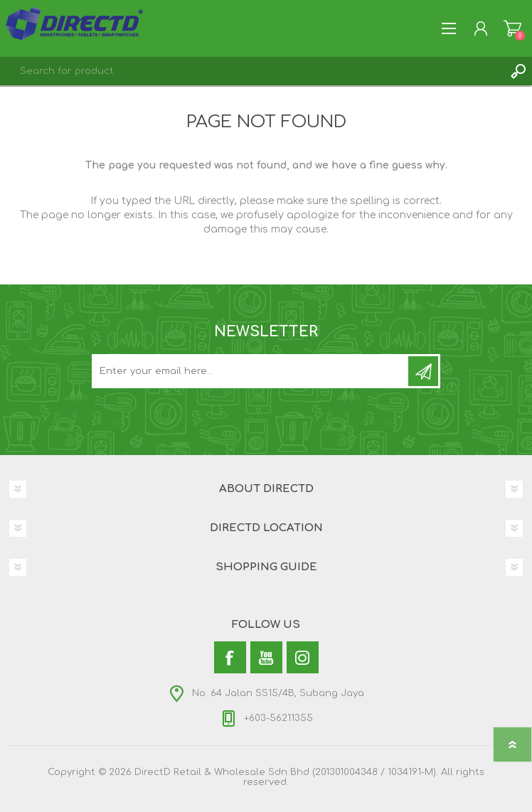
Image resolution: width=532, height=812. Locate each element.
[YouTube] (266, 657)
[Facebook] (230, 657)
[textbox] (252, 71)
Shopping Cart (512, 28)
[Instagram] (303, 657)
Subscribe (423, 371)
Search (518, 71)
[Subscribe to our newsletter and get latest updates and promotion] (251, 371)
